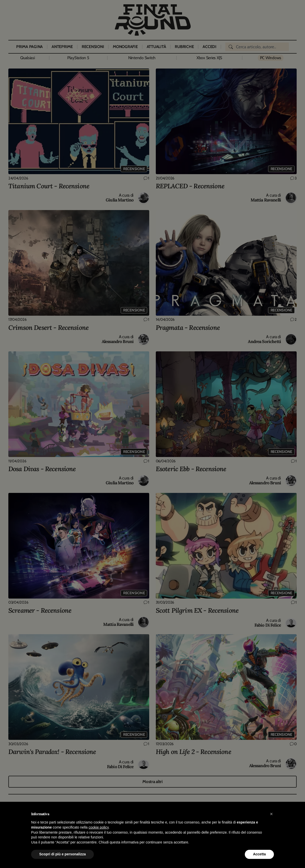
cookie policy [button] (99, 827)
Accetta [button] (259, 854)
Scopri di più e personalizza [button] (62, 854)
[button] (271, 814)
